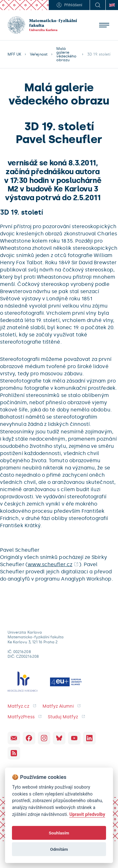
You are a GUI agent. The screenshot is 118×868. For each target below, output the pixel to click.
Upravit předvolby (87, 814)
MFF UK (14, 54)
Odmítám (59, 849)
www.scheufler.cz (50, 564)
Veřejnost (39, 54)
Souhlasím (59, 833)
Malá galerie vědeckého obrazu (66, 54)
